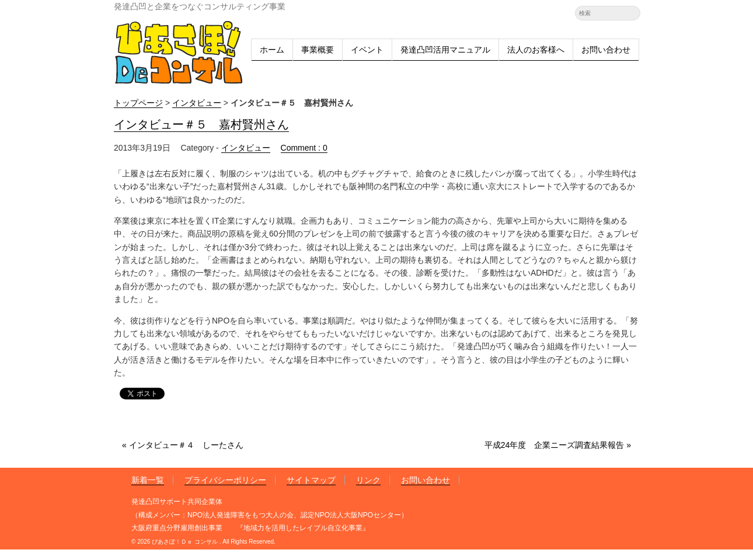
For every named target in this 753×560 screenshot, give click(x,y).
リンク (368, 480)
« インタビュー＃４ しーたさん (183, 445)
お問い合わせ (606, 50)
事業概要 (318, 50)
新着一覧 (148, 480)
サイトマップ (311, 480)
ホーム (272, 50)
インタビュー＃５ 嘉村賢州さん (201, 126)
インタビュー (197, 103)
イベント (367, 50)
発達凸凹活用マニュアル (445, 50)
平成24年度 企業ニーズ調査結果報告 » (558, 445)
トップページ (138, 103)
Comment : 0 (304, 148)
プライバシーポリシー (225, 480)
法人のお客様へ (536, 50)
